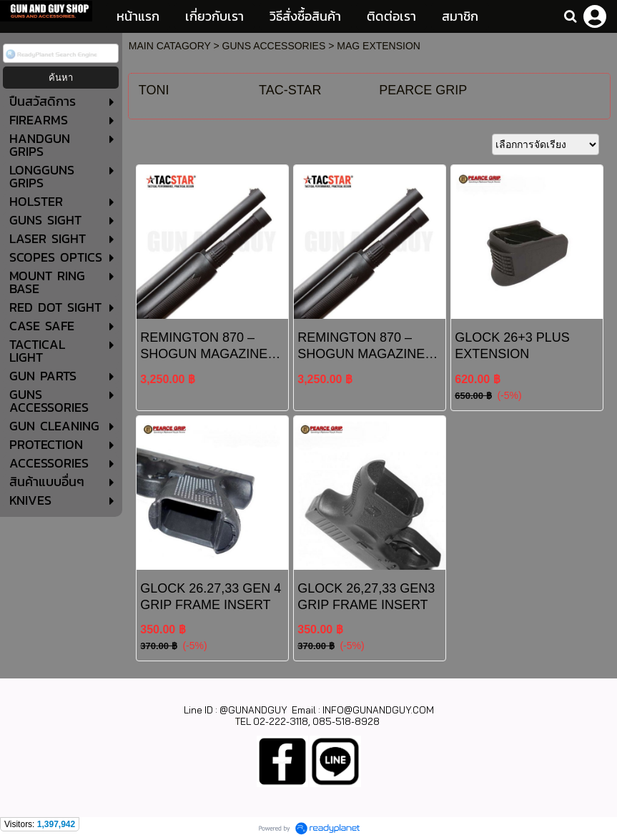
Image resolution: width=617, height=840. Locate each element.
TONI (154, 90)
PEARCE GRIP (423, 90)
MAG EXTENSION (379, 46)
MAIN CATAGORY (170, 46)
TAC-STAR (290, 90)
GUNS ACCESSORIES (274, 46)
